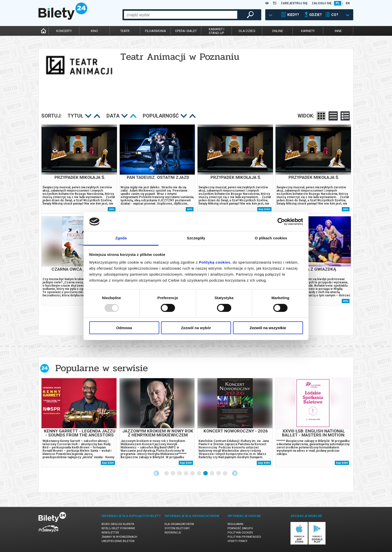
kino (94, 31)
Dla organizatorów (179, 524)
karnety (308, 31)
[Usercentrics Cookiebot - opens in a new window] (281, 222)
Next (235, 473)
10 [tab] (225, 473)
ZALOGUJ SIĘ (322, 3)
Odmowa (124, 328)
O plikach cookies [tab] (271, 238)
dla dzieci (247, 31)
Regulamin (235, 524)
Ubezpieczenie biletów (118, 541)
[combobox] (181, 15)
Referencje (173, 533)
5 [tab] (193, 473)
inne (338, 31)
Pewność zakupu (240, 528)
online (277, 31)
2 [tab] (173, 473)
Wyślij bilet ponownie (118, 528)
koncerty (64, 31)
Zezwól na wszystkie (268, 328)
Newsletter (110, 533)
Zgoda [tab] (121, 238)
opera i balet (186, 31)
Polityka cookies (240, 533)
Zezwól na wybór (196, 328)
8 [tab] (212, 473)
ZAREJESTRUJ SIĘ (294, 3)
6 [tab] (199, 473)
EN (348, 3)
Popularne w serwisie (101, 368)
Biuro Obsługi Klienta (118, 524)
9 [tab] (219, 473)
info (112, 209)
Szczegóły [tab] (196, 238)
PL (338, 3)
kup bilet (264, 209)
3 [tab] (180, 473)
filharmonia (155, 31)
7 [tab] (206, 473)
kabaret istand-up (216, 31)
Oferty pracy (237, 541)
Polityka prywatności (244, 537)
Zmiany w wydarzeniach (119, 537)
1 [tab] (167, 473)
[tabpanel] (79, 423)
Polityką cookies (215, 262)
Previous (156, 473)
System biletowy (177, 528)
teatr (125, 31)
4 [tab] (186, 473)
